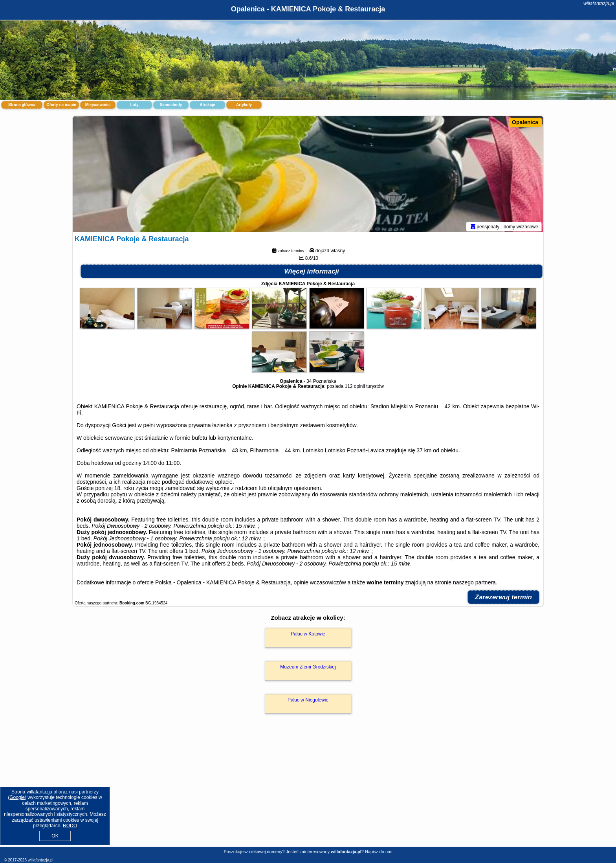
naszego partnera (474, 584)
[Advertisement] (308, 790)
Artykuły (244, 105)
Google (17, 797)
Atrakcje (207, 105)
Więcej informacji (312, 273)
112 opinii (355, 388)
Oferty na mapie (61, 105)
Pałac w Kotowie (308, 635)
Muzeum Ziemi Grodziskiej (308, 668)
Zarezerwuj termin (504, 599)
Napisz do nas (379, 852)
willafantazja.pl (599, 4)
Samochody (171, 105)
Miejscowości (98, 105)
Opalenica (525, 122)
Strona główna (22, 105)
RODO (70, 826)
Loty (134, 105)
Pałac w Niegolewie (308, 701)
